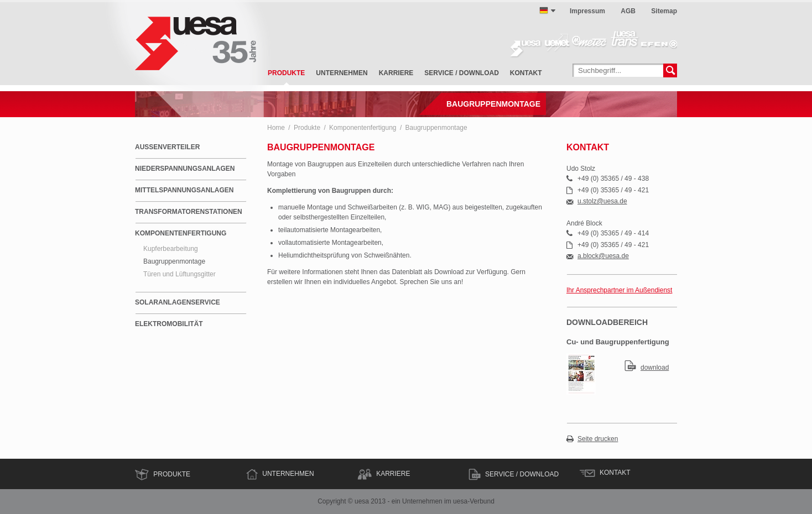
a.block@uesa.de (603, 256)
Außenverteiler (167, 147)
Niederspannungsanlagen (185, 169)
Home (276, 128)
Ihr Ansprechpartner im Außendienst (619, 290)
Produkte (286, 73)
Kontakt (526, 73)
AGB (628, 11)
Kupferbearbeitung (171, 249)
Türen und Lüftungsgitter (179, 274)
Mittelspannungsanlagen (184, 190)
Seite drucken (598, 439)
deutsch (544, 11)
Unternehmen (342, 73)
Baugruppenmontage (436, 128)
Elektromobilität (169, 324)
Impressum (587, 11)
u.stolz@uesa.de (602, 201)
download (655, 368)
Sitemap (664, 11)
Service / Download (461, 73)
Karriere (396, 73)
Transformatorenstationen (189, 212)
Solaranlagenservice (178, 302)
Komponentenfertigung (363, 128)
